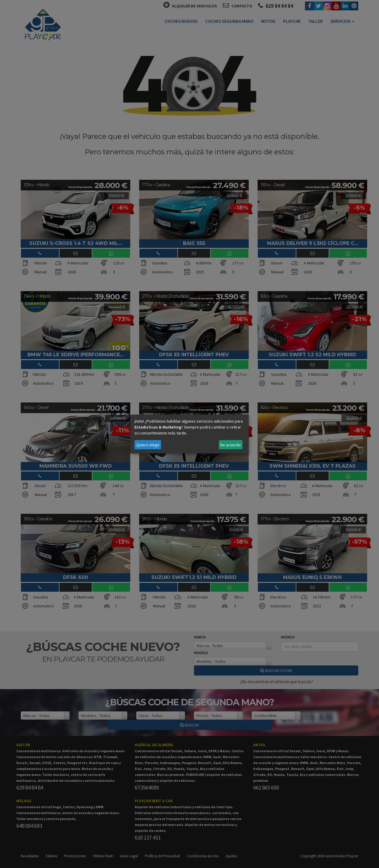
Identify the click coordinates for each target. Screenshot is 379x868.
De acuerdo (231, 445)
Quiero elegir (148, 445)
